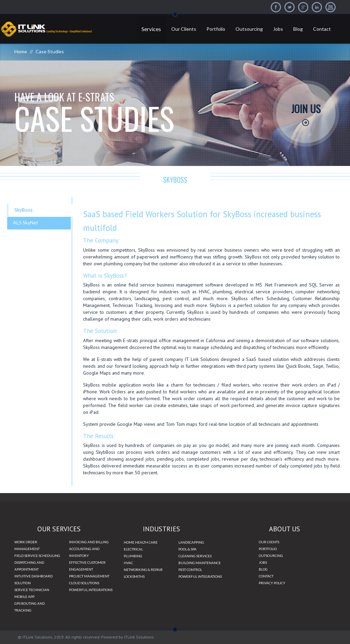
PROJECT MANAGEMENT (89, 576)
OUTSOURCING (271, 556)
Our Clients (184, 29)
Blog (298, 29)
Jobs (278, 29)
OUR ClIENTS (269, 542)
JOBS (263, 562)
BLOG (263, 569)
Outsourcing (249, 29)
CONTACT (266, 576)
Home (21, 51)
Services (151, 29)
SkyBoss (23, 210)
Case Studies (50, 51)
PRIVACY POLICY (272, 583)
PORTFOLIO (268, 549)
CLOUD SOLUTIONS (84, 583)
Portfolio (216, 29)
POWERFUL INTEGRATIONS (91, 590)
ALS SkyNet (26, 222)
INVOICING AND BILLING (89, 542)
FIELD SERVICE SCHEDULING (37, 556)
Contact (322, 29)
